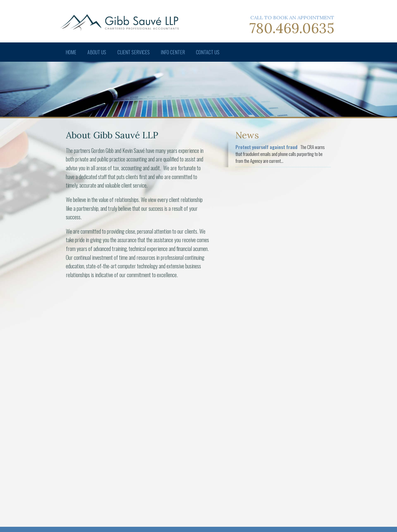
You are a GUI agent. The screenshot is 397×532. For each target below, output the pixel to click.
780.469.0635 (292, 28)
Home (71, 52)
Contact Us (209, 52)
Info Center (173, 52)
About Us (97, 52)
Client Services (134, 52)
